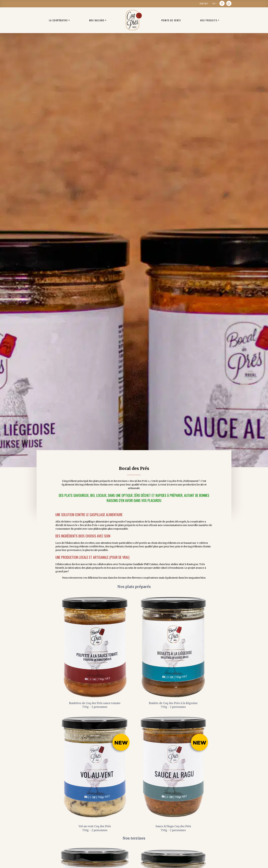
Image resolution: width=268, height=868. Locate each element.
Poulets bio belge (134, 20)
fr (214, 4)
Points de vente (171, 20)
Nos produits (209, 20)
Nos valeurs (97, 20)
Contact (204, 4)
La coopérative (58, 20)
